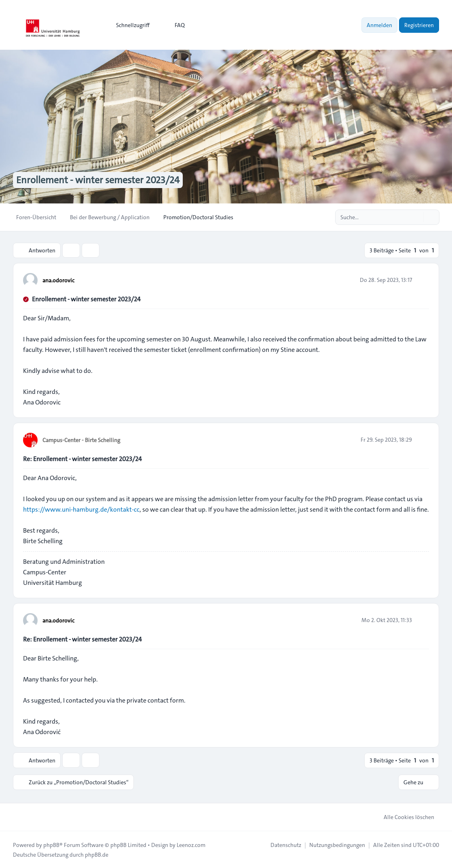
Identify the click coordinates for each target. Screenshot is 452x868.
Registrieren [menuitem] (419, 25)
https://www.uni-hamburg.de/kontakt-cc (81, 509)
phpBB (51, 845)
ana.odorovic (58, 280)
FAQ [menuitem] (174, 25)
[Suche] (416, 217)
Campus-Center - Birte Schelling (81, 440)
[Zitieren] (422, 280)
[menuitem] (129, 25)
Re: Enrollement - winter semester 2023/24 (82, 459)
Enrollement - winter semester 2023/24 (86, 299)
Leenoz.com (191, 845)
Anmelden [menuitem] (379, 25)
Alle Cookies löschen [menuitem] (404, 817)
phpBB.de (97, 854)
